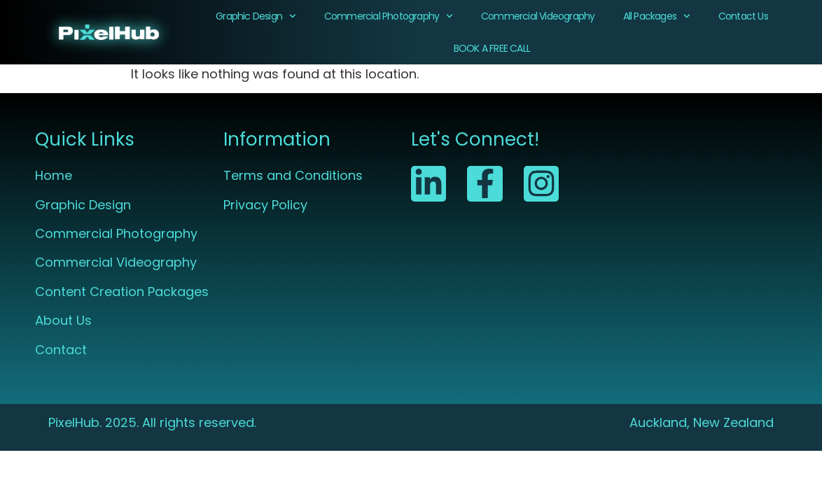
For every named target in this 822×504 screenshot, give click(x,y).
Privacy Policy (265, 205)
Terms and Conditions (293, 175)
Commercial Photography (389, 16)
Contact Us (743, 16)
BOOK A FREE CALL (492, 48)
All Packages (657, 16)
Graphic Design (256, 16)
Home (54, 175)
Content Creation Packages (122, 292)
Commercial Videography (538, 16)
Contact (61, 350)
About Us (63, 320)
